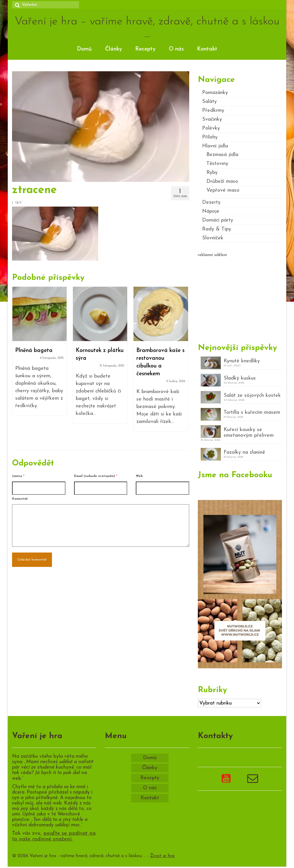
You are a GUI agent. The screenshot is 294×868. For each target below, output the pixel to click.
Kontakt (207, 49)
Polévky (211, 128)
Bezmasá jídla (222, 155)
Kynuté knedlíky (242, 361)
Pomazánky (215, 93)
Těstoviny (217, 164)
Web (139, 476)
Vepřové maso (223, 190)
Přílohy (210, 137)
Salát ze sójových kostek (252, 395)
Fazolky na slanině (244, 452)
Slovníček (213, 238)
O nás (176, 49)
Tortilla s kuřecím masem (252, 412)
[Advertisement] (240, 298)
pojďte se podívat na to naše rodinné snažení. (54, 836)
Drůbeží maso (222, 181)
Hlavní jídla (215, 146)
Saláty (209, 102)
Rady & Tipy (217, 229)
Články (114, 49)
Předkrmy (213, 110)
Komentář (20, 499)
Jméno (18, 476)
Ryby (212, 173)
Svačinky (212, 119)
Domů (84, 49)
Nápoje (211, 211)
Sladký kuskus (240, 378)
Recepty (145, 49)
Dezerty (211, 202)
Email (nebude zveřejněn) (96, 476)
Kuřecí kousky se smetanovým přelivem (249, 433)
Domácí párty (218, 220)
